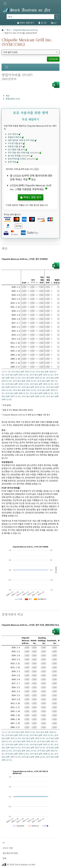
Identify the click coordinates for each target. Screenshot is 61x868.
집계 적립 (13, 162)
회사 (8, 30)
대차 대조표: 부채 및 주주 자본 (22, 140)
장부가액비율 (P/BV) (23, 159)
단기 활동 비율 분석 (18, 149)
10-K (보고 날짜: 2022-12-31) (42, 375)
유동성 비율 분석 (16, 146)
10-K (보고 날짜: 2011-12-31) (25, 390)
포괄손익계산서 (16, 137)
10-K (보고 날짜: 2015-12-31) (42, 384)
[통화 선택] (30, 52)
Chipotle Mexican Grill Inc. (26, 30)
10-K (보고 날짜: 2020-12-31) (33, 378)
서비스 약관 (8, 848)
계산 (8, 96)
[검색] (30, 17)
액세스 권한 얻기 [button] (31, 197)
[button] (29, 179)
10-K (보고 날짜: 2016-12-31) (17, 384)
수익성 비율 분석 (16, 143)
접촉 (5, 858)
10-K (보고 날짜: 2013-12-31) (33, 387)
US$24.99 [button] (53, 59)
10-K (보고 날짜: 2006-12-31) (33, 396)
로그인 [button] (42, 23)
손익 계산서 (14, 134)
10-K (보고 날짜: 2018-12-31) (25, 381)
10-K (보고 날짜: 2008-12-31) (42, 393)
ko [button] (53, 23)
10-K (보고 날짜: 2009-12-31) (17, 393)
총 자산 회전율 (20, 156)
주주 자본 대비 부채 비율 (25, 153)
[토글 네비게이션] (5, 4)
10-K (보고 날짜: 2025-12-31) (23, 372)
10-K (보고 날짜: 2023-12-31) (17, 375)
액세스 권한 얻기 (26, 23)
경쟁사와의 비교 (13, 99)
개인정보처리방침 (10, 853)
